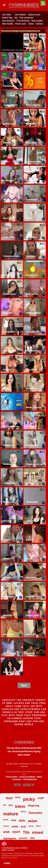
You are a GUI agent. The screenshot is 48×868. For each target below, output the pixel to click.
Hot (16, 18)
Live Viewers (21, 15)
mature (11, 814)
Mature (24, 812)
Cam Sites (6, 15)
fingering (34, 806)
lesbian (6, 826)
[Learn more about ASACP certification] (28, 785)
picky (29, 799)
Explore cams (34, 15)
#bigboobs (25, 31)
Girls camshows (26, 18)
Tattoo (31, 24)
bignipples (10, 838)
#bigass (38, 31)
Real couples (37, 21)
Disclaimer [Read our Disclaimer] (17, 779)
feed (9, 798)
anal (23, 827)
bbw (33, 838)
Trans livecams (23, 21)
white (15, 827)
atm (11, 805)
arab (6, 832)
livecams (35, 813)
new (14, 820)
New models (8, 24)
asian (33, 821)
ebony (31, 826)
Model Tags (7, 18)
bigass (38, 826)
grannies (23, 838)
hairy (18, 797)
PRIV (43, 452)
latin (22, 820)
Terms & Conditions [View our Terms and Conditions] (27, 777)
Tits (26, 832)
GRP (20, 55)
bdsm (20, 806)
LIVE (43, 36)
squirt (16, 832)
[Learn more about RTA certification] (18, 785)
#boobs (12, 31)
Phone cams (20, 24)
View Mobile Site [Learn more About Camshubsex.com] (30, 779)
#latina (32, 31)
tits (5, 805)
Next (24, 685)
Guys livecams (8, 21)
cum (41, 798)
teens (6, 820)
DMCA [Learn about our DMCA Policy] (40, 777)
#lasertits (44, 31)
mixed (38, 832)
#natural (18, 31)
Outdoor (39, 24)
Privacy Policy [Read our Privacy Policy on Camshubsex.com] (12, 777)
